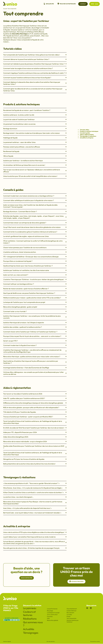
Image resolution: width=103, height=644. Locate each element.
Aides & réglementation (87, 134)
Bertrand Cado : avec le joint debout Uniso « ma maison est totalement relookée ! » (35, 513)
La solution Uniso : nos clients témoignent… (35, 497)
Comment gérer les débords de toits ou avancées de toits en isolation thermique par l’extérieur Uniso (35, 90)
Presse (69, 617)
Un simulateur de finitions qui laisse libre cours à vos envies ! (35, 165)
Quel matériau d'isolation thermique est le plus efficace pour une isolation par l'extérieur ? (35, 362)
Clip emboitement (72, 609)
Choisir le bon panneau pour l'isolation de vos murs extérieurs (35, 247)
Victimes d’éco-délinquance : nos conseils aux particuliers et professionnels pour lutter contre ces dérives (35, 373)
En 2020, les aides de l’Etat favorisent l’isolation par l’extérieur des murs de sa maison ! (35, 428)
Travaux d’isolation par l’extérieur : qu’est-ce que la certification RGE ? (35, 417)
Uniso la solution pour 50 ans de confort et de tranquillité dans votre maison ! (35, 176)
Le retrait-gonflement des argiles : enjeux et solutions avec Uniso (35, 236)
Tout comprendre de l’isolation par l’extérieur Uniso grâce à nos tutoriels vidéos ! (35, 55)
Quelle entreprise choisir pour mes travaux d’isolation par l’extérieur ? (35, 266)
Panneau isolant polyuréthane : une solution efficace (35, 147)
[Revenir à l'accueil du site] (10, 4)
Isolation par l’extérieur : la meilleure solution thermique (35, 161)
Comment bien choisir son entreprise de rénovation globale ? (35, 223)
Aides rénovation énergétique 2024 (35, 437)
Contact (82, 4)
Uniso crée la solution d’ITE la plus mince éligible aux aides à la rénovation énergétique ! (35, 532)
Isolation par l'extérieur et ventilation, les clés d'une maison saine (35, 270)
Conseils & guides (85, 133)
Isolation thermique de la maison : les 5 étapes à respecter (35, 323)
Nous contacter (27, 578)
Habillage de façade (35, 138)
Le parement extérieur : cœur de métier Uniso (35, 142)
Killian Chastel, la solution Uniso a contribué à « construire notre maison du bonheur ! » (35, 492)
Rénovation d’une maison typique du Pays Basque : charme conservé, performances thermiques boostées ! (35, 503)
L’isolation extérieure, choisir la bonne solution (35, 252)
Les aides (69, 615)
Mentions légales (7, 642)
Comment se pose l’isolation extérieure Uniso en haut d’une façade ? (35, 78)
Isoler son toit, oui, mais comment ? (35, 275)
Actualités (29, 629)
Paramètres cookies (95, 642)
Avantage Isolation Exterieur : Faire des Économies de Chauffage (35, 368)
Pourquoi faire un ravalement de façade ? (35, 261)
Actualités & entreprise (87, 138)
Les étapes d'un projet (53, 613)
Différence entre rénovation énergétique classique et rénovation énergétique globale (35, 403)
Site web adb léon (51, 642)
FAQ (48, 619)
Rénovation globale (53, 621)
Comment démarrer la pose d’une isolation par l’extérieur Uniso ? (35, 59)
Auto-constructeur (52, 615)
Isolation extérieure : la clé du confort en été (35, 115)
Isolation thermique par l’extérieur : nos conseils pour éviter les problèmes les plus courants (35, 317)
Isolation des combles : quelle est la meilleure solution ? (35, 327)
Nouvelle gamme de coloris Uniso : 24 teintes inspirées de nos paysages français (35, 548)
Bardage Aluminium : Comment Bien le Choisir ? (35, 211)
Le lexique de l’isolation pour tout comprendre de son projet (35, 302)
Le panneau (30, 608)
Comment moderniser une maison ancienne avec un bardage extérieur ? (35, 196)
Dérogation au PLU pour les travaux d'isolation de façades (35, 459)
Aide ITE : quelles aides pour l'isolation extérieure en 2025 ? (35, 398)
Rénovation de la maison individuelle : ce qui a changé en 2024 (35, 441)
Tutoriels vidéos (85, 130)
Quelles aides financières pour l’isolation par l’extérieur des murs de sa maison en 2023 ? (35, 447)
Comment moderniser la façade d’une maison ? (35, 345)
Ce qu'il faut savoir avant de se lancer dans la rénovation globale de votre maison (35, 227)
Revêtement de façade (35, 151)
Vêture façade (35, 156)
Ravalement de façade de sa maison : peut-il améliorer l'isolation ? (35, 110)
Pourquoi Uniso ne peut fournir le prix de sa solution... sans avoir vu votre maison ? (35, 336)
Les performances (52, 609)
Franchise (50, 617)
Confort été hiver (72, 611)
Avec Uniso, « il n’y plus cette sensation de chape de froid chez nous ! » (35, 508)
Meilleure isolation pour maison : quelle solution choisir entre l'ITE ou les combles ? (35, 298)
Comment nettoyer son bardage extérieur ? (35, 284)
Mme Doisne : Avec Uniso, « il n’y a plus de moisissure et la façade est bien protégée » (35, 488)
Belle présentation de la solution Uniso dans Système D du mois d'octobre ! (35, 464)
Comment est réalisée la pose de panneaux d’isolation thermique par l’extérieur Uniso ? (35, 64)
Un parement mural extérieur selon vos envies (35, 124)
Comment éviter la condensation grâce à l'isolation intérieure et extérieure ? (35, 232)
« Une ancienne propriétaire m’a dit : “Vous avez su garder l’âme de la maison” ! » (35, 483)
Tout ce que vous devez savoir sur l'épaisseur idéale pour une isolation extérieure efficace (35, 171)
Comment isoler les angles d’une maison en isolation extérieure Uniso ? (35, 68)
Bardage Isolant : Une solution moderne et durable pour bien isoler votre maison (35, 133)
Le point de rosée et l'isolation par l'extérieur (35, 119)
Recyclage (50, 611)
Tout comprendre (71, 619)
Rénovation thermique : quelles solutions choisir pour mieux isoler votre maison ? (35, 357)
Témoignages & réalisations (88, 136)
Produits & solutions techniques (89, 131)
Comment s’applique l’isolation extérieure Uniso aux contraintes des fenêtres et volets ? (35, 73)
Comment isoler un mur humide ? (35, 311)
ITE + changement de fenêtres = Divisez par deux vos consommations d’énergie (35, 257)
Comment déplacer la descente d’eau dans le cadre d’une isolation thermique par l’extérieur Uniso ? (35, 83)
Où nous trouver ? (76, 582)
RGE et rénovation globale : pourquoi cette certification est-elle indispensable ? (35, 407)
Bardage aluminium (35, 129)
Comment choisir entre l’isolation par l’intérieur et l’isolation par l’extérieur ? (35, 332)
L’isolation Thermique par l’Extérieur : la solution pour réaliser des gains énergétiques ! (35, 279)
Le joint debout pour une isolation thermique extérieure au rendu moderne (35, 537)
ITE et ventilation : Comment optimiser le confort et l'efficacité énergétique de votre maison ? (35, 242)
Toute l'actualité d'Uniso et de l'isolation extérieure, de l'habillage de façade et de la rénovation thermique (35, 422)
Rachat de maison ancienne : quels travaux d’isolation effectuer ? (35, 289)
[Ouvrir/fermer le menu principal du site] (97, 4)
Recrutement (70, 613)
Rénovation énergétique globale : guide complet (35, 307)
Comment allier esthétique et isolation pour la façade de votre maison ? (35, 200)
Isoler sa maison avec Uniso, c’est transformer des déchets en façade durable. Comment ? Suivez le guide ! (35, 206)
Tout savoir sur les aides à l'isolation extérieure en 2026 (35, 394)
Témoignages (31, 633)
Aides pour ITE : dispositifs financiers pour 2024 (35, 432)
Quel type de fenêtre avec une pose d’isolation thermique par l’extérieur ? (35, 293)
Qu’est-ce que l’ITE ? (35, 341)
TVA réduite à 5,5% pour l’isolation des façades (35, 412)
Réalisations (30, 619)
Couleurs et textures (29, 614)
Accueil (5, 9)
